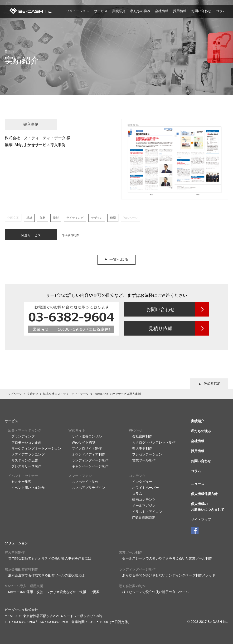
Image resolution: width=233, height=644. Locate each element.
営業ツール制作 (144, 460)
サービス (101, 11)
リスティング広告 (25, 460)
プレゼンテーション (147, 454)
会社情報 (162, 11)
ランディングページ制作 (90, 460)
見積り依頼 (160, 328)
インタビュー (142, 482)
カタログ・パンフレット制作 (154, 442)
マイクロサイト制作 (87, 448)
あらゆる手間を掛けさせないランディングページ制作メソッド (169, 575)
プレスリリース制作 (26, 466)
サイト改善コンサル (87, 436)
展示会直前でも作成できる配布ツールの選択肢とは (46, 575)
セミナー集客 (21, 482)
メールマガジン (144, 505)
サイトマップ (201, 520)
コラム (221, 11)
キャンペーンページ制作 (90, 466)
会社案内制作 (142, 436)
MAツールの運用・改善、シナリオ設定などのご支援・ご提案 (54, 592)
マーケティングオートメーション (36, 448)
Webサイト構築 (84, 442)
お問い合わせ (201, 11)
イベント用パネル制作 (28, 488)
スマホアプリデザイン (88, 488)
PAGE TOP (212, 384)
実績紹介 (119, 11)
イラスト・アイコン (147, 512)
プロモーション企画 (26, 442)
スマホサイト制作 (85, 482)
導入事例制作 (70, 235)
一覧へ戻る (119, 260)
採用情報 (180, 11)
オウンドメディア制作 (88, 454)
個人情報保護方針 (204, 494)
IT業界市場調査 (144, 518)
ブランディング (23, 436)
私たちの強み (140, 11)
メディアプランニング (28, 454)
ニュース (198, 484)
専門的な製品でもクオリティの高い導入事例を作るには (50, 558)
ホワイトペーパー (146, 488)
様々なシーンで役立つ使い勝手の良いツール (155, 592)
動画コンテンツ (144, 500)
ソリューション (78, 11)
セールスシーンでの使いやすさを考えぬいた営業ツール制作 (167, 558)
